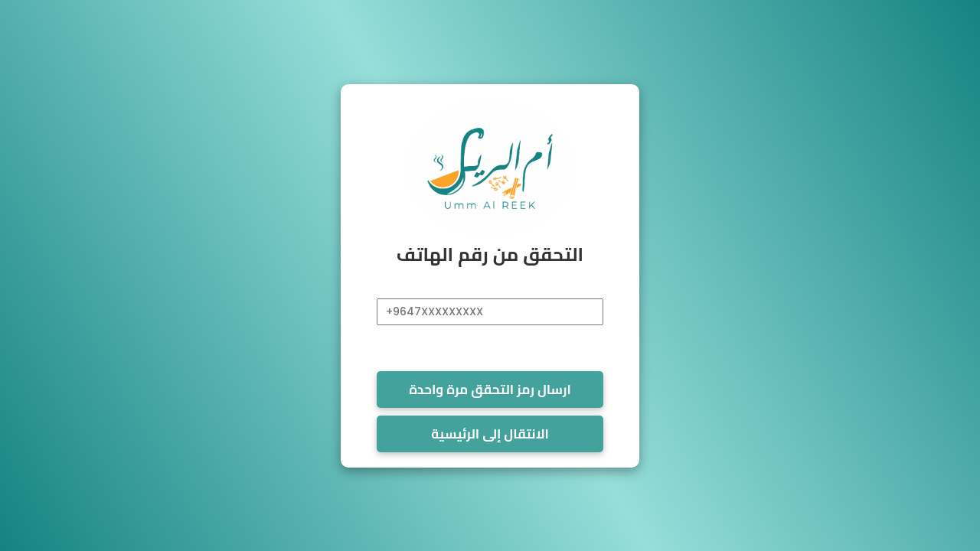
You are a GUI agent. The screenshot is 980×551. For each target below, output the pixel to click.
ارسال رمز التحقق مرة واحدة (490, 390)
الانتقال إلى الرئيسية (490, 434)
